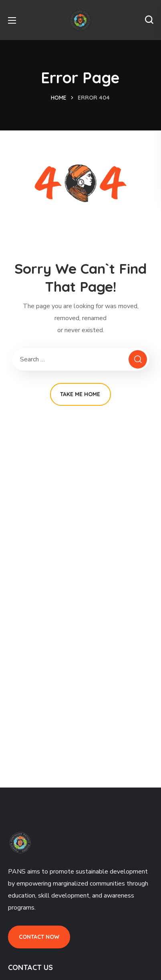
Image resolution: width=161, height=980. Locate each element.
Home (59, 98)
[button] (149, 20)
